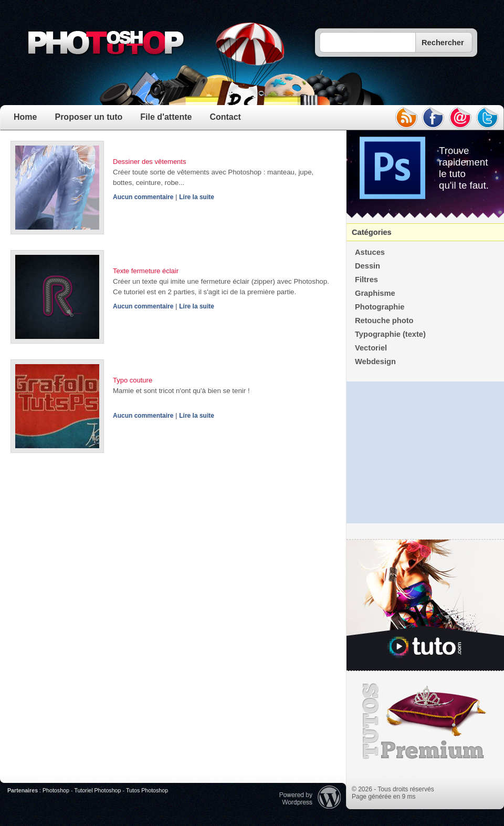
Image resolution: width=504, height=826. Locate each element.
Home (25, 117)
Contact (225, 117)
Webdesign (375, 362)
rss (406, 118)
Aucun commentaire (143, 197)
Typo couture (133, 380)
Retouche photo (384, 321)
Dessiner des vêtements (149, 162)
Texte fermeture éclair (146, 271)
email (460, 118)
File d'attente (166, 117)
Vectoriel (371, 348)
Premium (425, 721)
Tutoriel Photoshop (97, 790)
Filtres (366, 280)
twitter (488, 118)
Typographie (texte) (390, 334)
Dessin (367, 266)
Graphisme (375, 293)
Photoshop (56, 790)
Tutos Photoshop (147, 790)
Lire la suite (197, 197)
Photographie (380, 307)
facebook (433, 118)
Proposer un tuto (88, 117)
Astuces (370, 252)
